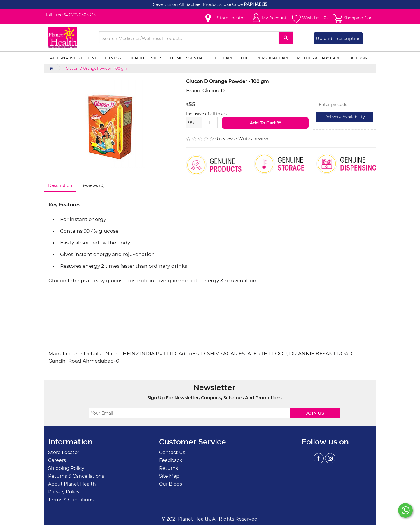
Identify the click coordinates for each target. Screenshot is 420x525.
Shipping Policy (66, 468)
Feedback (171, 460)
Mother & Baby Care (319, 58)
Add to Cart (265, 123)
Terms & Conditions (71, 500)
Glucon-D (213, 91)
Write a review (253, 139)
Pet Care (224, 58)
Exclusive (359, 58)
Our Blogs (170, 484)
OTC (245, 58)
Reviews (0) (93, 185)
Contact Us (172, 452)
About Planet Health (72, 484)
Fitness (113, 58)
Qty (191, 122)
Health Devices (146, 58)
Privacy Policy (64, 492)
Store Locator (64, 452)
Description (60, 185)
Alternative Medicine (74, 58)
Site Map (169, 476)
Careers (57, 460)
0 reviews (225, 139)
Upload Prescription (338, 38)
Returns (168, 468)
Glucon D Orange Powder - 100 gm (97, 68)
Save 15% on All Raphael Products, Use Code (198, 4)
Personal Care (273, 58)
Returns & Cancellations (76, 476)
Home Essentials (189, 58)
